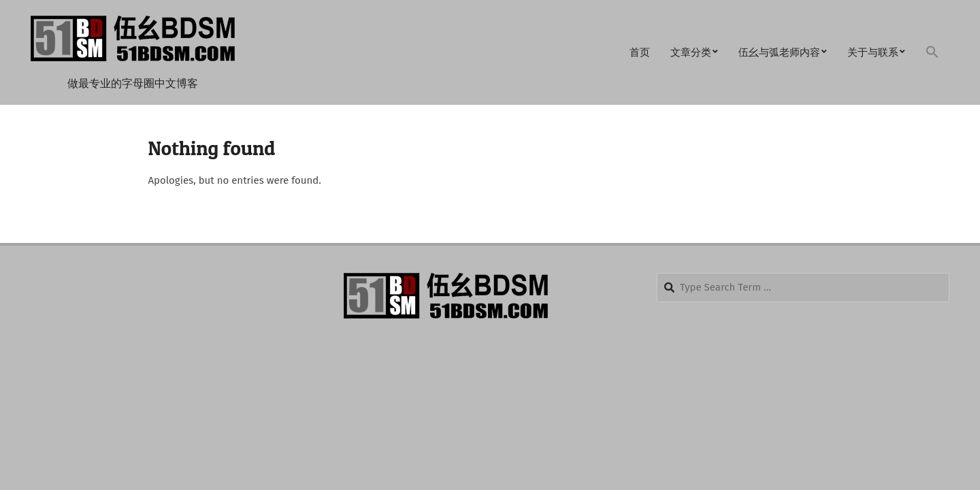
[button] (932, 53)
